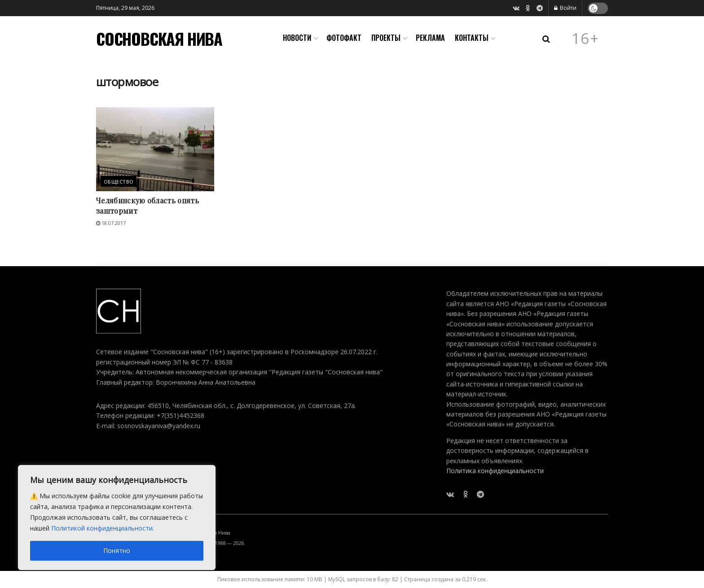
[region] (117, 518)
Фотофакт (344, 38)
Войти (565, 8)
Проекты (386, 38)
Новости (297, 38)
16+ (585, 39)
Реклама (430, 38)
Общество (119, 182)
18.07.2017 (111, 223)
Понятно (117, 551)
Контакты (472, 38)
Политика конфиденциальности (495, 471)
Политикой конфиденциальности (102, 528)
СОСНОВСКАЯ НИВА (159, 39)
